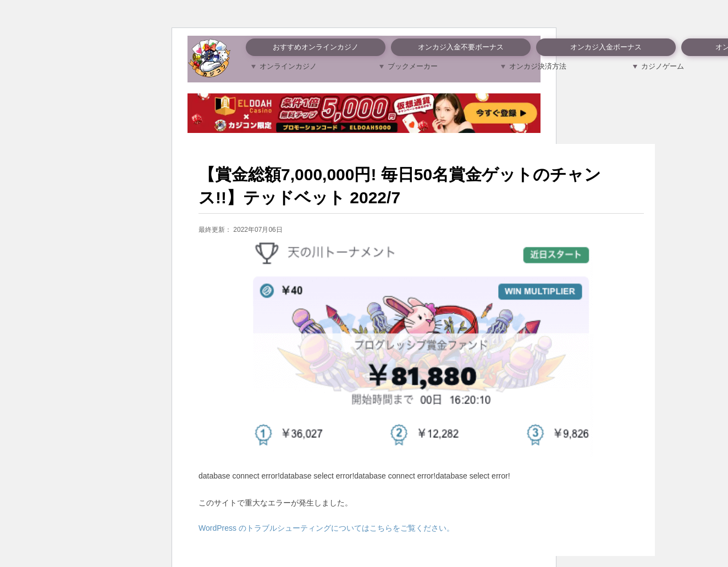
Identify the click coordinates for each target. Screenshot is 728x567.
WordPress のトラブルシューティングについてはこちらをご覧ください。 (326, 528)
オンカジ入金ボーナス (606, 47)
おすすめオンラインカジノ (316, 47)
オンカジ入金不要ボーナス (461, 47)
